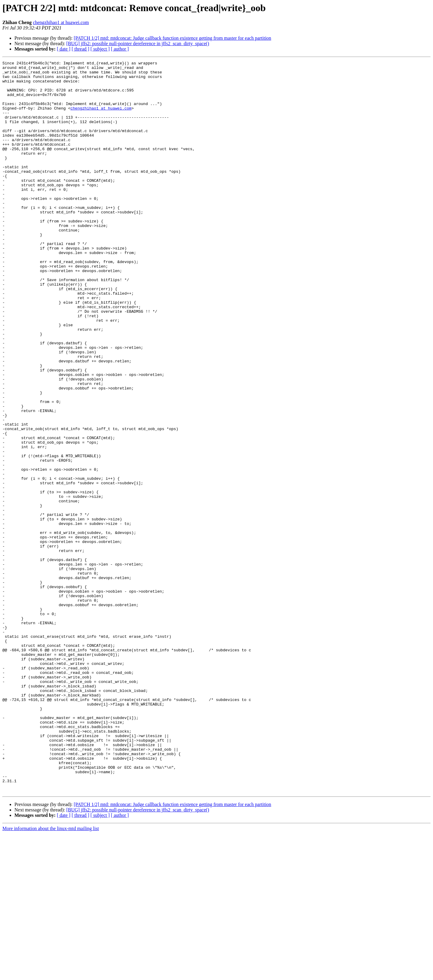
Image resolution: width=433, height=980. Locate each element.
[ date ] (64, 49)
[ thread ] (80, 49)
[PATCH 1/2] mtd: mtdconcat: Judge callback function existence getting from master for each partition (172, 38)
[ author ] (120, 49)
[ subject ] (100, 49)
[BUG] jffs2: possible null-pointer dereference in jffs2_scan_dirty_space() (138, 43)
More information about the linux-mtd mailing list (51, 975)
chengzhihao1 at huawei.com (61, 22)
